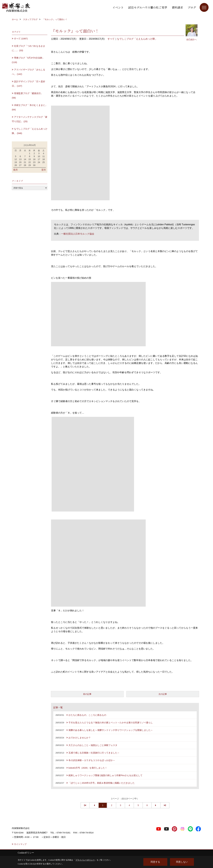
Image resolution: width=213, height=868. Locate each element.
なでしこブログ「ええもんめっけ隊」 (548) (30, 131)
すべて (111, 39)
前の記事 (87, 694)
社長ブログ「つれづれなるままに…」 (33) (28, 48)
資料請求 (177, 7)
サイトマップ (20, 844)
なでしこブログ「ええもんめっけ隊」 (137, 39)
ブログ (192, 7)
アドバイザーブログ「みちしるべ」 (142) (28, 72)
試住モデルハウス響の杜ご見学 (148, 7)
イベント (118, 7)
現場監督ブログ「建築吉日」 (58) (27, 95)
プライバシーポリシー (85, 860)
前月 (16, 170)
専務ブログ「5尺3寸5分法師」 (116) (28, 60)
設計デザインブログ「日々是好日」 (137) (28, 84)
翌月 (44, 170)
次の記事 (163, 694)
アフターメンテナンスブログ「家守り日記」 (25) (30, 119)
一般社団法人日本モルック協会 (78, 234)
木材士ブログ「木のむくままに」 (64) (30, 107)
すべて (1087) (21, 39)
